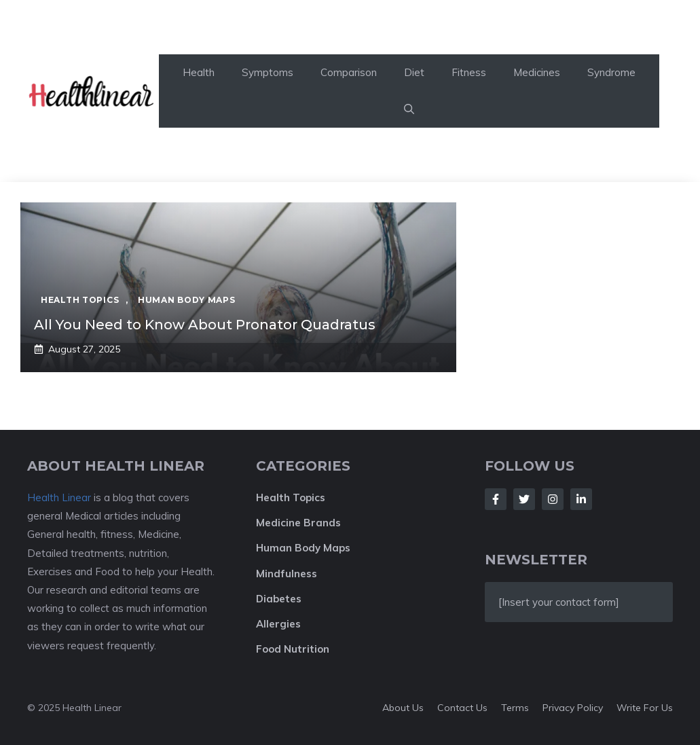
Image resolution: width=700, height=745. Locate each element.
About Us (403, 708)
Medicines (537, 72)
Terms (515, 708)
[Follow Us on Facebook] (496, 499)
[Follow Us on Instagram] (553, 499)
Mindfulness (287, 574)
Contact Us (462, 708)
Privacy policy (573, 708)
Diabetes (279, 599)
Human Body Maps (303, 548)
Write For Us (645, 708)
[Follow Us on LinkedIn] (581, 499)
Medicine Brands (298, 523)
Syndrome (611, 72)
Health (199, 72)
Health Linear (59, 497)
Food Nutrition (293, 649)
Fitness (469, 72)
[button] (409, 109)
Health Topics (291, 497)
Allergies (278, 624)
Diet (414, 72)
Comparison (349, 72)
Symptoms (268, 72)
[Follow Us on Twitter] (524, 499)
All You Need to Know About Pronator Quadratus (205, 325)
